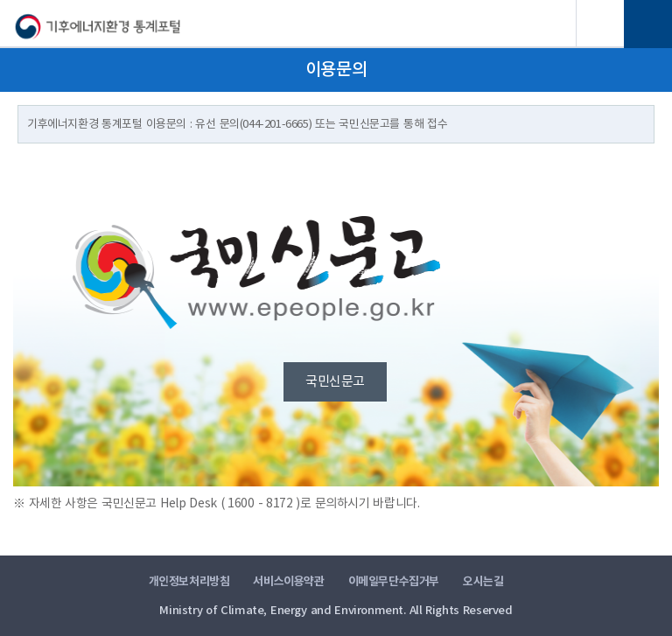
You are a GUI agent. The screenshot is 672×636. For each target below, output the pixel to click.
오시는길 (483, 582)
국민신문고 (335, 382)
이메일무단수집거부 (394, 582)
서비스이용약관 (288, 582)
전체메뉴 (648, 24)
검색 (600, 24)
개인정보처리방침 (189, 582)
